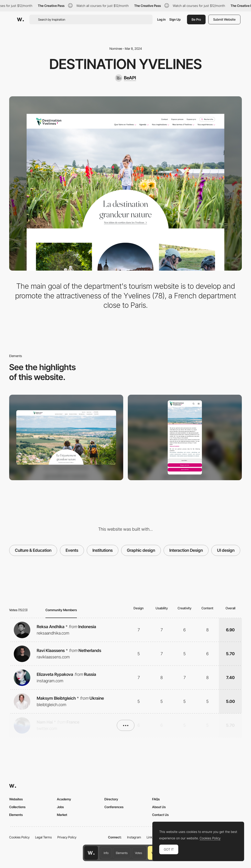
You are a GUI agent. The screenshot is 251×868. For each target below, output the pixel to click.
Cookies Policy (19, 837)
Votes (138, 853)
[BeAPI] (125, 78)
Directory (111, 799)
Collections (17, 807)
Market (62, 815)
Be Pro (196, 19)
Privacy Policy (67, 837)
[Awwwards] (20, 19)
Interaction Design (186, 550)
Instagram (134, 837)
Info (106, 853)
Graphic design (141, 550)
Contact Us (160, 815)
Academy (64, 799)
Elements (122, 853)
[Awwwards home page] (91, 853)
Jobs (60, 807)
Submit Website (224, 19)
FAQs (156, 799)
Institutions (103, 550)
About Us (159, 807)
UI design (226, 550)
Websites (16, 799)
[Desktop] (66, 437)
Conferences (114, 807)
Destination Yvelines (126, 64)
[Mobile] (185, 437)
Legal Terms (43, 837)
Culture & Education (33, 550)
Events (72, 550)
